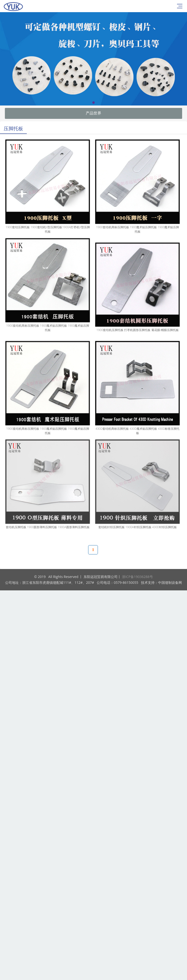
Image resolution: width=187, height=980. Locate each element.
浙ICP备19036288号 (137, 577)
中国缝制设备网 (170, 582)
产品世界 (93, 113)
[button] (93, 103)
